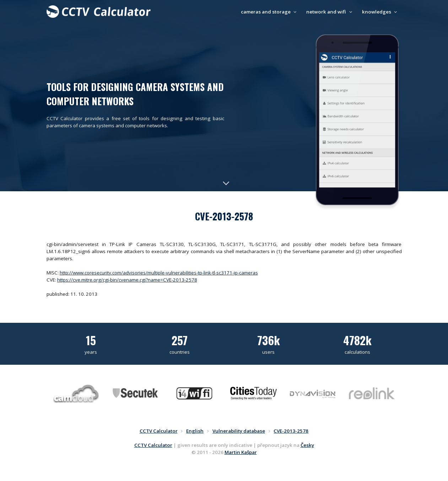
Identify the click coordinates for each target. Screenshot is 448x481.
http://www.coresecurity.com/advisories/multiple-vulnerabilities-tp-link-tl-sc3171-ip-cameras (159, 273)
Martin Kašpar (241, 452)
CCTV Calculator (153, 445)
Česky (307, 445)
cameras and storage (270, 12)
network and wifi (330, 12)
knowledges (380, 12)
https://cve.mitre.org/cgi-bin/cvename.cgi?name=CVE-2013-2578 (127, 280)
